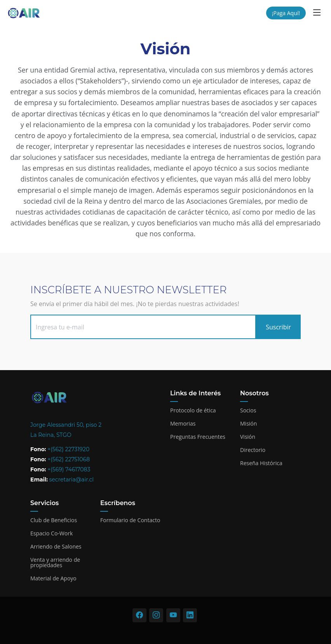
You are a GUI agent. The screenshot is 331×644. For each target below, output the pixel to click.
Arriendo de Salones (56, 547)
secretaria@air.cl (72, 480)
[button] (317, 12)
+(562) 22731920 (68, 449)
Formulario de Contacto (130, 520)
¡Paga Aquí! (286, 13)
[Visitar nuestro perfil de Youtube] (173, 615)
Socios (248, 410)
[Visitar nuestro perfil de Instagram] (156, 615)
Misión (248, 424)
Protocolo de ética (193, 410)
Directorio (253, 450)
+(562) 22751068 (69, 459)
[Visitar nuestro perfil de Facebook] (139, 615)
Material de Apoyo (53, 578)
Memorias (183, 424)
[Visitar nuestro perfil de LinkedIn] (190, 615)
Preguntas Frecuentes (198, 437)
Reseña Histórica (261, 463)
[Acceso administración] (165, 630)
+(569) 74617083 (69, 469)
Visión (248, 437)
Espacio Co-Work (51, 533)
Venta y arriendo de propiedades (55, 563)
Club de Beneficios (54, 520)
